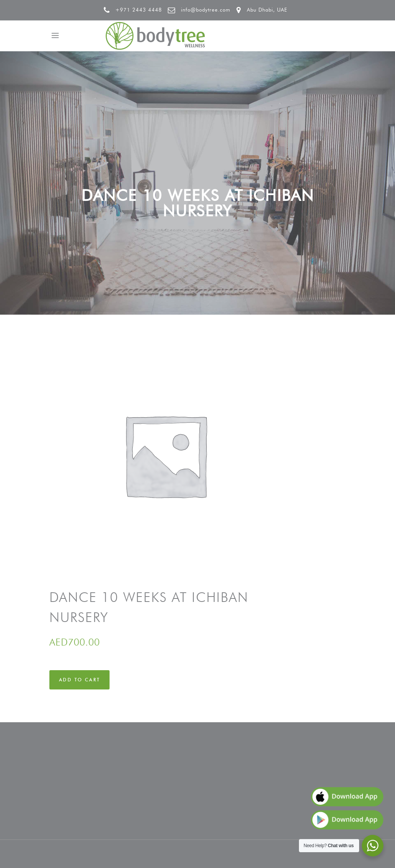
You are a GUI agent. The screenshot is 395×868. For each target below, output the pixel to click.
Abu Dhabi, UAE (267, 10)
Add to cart (79, 680)
